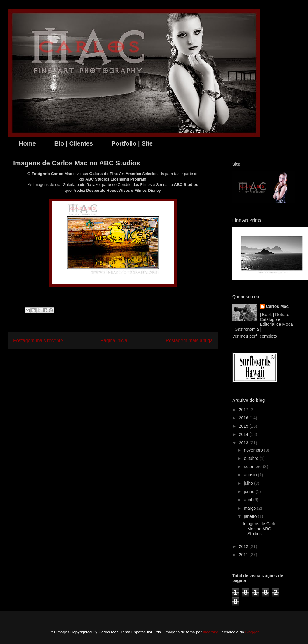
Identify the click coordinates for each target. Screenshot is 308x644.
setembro (253, 467)
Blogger (252, 632)
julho (249, 483)
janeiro (251, 516)
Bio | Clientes (74, 143)
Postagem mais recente (38, 341)
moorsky (210, 632)
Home (27, 143)
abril (248, 500)
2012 (244, 546)
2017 (244, 410)
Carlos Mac (277, 306)
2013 (244, 443)
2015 (244, 426)
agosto (251, 475)
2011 (244, 555)
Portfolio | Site (132, 143)
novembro (254, 450)
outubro (252, 458)
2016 (244, 418)
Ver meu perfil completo (255, 336)
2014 (244, 434)
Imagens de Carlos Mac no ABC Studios (261, 529)
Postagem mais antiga (189, 341)
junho (250, 491)
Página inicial (114, 341)
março (250, 508)
